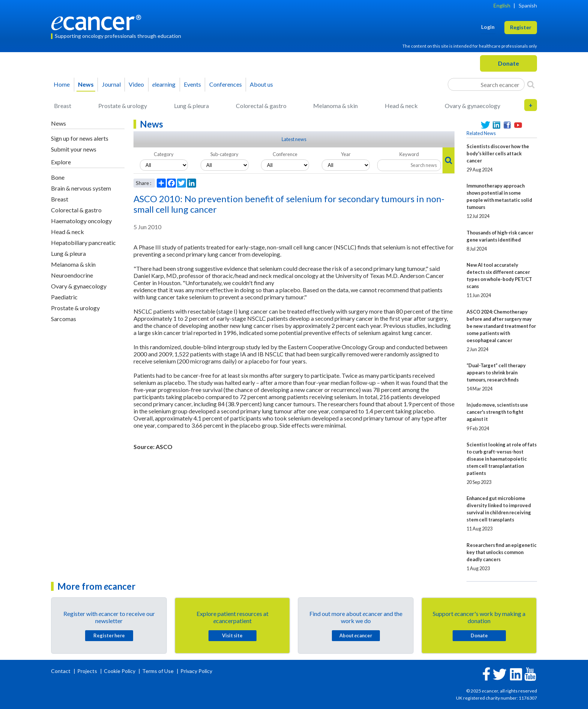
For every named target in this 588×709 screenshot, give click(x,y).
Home (62, 84)
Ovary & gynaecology (472, 106)
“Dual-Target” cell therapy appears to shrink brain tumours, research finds (496, 373)
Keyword (409, 154)
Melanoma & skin (335, 106)
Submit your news (74, 149)
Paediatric (64, 297)
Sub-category (224, 154)
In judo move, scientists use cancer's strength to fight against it (497, 412)
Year (346, 154)
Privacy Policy (196, 671)
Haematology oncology (81, 221)
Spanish (528, 5)
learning (164, 84)
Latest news (294, 139)
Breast (63, 106)
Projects (88, 671)
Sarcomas (64, 319)
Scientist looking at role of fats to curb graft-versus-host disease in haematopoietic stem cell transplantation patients (502, 459)
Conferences (226, 84)
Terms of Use (158, 671)
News (86, 84)
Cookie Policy (120, 671)
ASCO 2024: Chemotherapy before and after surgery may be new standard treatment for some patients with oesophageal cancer (501, 326)
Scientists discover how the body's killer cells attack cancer (498, 153)
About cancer (356, 635)
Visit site (232, 635)
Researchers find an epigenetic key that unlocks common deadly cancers (502, 552)
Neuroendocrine (72, 275)
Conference (285, 154)
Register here (109, 635)
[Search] (531, 84)
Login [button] (488, 27)
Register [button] (521, 27)
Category (164, 154)
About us (261, 84)
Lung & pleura (191, 106)
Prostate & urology (123, 106)
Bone (58, 177)
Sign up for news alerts (80, 138)
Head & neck (401, 106)
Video (136, 84)
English (502, 5)
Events (192, 84)
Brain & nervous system (81, 188)
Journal (111, 84)
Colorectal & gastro (261, 106)
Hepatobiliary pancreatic (83, 243)
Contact (61, 671)
